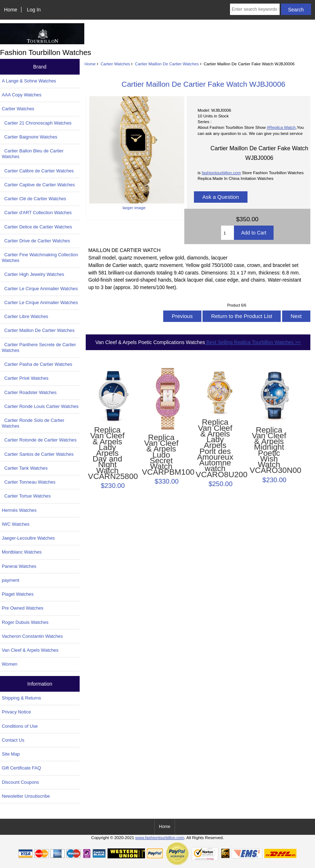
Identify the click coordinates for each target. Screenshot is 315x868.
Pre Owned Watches (22, 608)
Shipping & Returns (21, 698)
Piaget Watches (18, 594)
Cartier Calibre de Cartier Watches (38, 171)
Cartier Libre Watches (25, 316)
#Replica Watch (281, 127)
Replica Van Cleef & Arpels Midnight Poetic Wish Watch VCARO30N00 (269, 450)
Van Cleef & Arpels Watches (30, 650)
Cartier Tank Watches (25, 468)
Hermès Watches (19, 510)
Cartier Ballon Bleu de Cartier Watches (33, 154)
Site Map (11, 754)
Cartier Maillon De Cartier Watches (167, 64)
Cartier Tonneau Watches (29, 482)
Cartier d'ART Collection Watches (37, 213)
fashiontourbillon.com (221, 173)
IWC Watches (16, 524)
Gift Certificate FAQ (21, 768)
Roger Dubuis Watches (25, 622)
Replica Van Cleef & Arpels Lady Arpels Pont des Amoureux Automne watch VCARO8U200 (215, 448)
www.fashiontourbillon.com (160, 837)
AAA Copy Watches (22, 95)
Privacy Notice (16, 712)
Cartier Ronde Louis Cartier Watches (40, 406)
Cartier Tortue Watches (26, 496)
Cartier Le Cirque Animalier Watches (40, 289)
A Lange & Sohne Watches (29, 81)
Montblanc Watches (22, 552)
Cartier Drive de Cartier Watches (36, 241)
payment (11, 580)
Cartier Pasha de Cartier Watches (37, 364)
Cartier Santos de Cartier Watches (38, 454)
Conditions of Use (20, 726)
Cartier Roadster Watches (29, 392)
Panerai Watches (19, 566)
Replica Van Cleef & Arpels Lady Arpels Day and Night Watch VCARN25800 (107, 453)
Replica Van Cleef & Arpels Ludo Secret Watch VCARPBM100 (161, 455)
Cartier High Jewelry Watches (33, 274)
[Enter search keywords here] (255, 9)
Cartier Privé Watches (25, 378)
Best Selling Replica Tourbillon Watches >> (253, 342)
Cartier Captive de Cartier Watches (38, 185)
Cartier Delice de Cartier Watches (37, 227)
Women (10, 664)
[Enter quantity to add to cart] (227, 233)
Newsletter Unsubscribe (26, 796)
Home (11, 10)
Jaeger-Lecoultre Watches (28, 538)
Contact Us (13, 740)
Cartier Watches (115, 64)
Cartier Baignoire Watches (29, 137)
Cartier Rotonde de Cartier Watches (39, 440)
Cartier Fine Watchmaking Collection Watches (40, 258)
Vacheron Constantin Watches (32, 636)
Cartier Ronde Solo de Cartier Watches (33, 423)
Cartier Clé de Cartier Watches (34, 199)
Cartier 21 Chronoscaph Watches (37, 123)
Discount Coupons (20, 782)
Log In (34, 10)
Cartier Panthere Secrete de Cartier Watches (39, 347)
